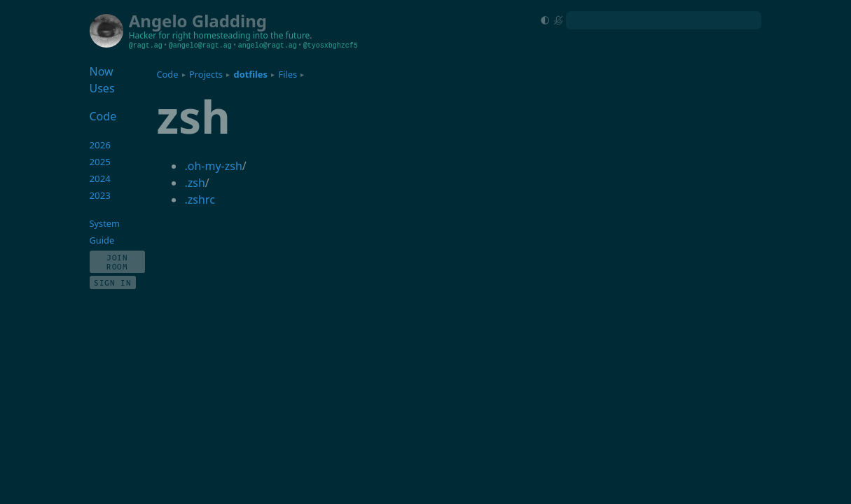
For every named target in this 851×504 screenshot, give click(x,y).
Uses (102, 88)
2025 (101, 162)
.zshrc (199, 199)
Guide (102, 240)
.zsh (194, 183)
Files (288, 74)
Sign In (113, 282)
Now (102, 71)
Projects (206, 74)
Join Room (117, 262)
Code (167, 74)
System (105, 223)
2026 (101, 145)
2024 (101, 178)
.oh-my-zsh (213, 166)
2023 (101, 195)
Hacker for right (160, 35)
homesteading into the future (251, 35)
